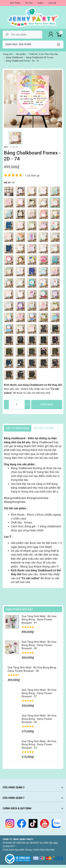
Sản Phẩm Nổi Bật (20, 609)
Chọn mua (47, 404)
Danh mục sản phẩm (18, 44)
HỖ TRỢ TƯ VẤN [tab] (44, 428)
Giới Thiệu (15, 3)
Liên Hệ (52, 3)
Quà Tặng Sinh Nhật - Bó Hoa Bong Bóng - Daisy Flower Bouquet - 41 (39, 620)
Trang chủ (8, 54)
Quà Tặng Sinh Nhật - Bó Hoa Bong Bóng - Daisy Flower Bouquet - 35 (39, 745)
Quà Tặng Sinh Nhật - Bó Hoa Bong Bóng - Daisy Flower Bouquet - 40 (39, 645)
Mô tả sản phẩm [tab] (18, 428)
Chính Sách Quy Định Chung (17, 850)
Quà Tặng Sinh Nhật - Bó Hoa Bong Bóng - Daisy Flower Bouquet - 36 (39, 719)
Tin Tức (29, 3)
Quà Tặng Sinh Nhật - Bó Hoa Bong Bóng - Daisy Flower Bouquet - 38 (33, 669)
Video (41, 3)
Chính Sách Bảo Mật (44, 850)
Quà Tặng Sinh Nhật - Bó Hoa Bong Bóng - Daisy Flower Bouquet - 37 (39, 693)
